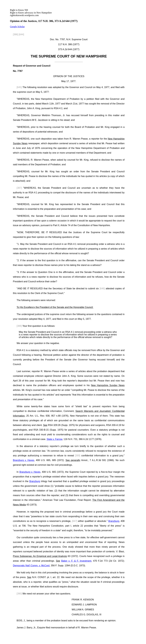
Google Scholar (17, 27)
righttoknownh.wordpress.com (31, 13)
